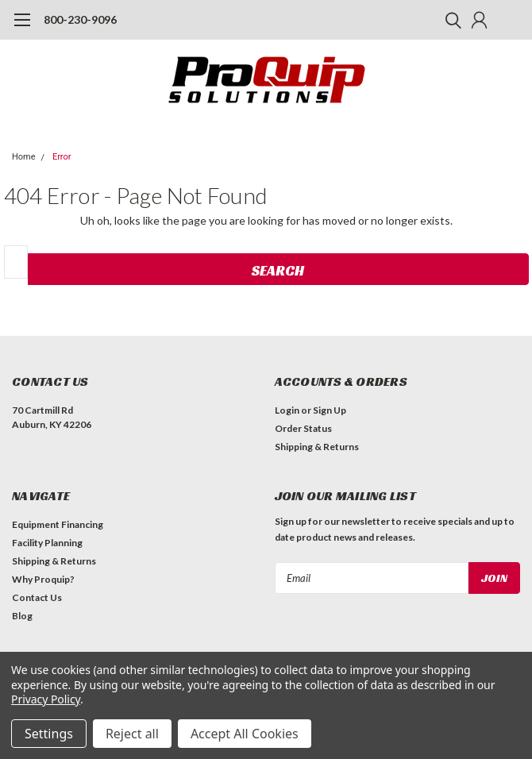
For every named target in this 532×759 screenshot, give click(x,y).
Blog (22, 616)
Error (62, 157)
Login (287, 410)
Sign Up (330, 410)
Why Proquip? (43, 579)
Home (24, 157)
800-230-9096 (80, 19)
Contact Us (37, 597)
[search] (449, 20)
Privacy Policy (46, 699)
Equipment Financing (58, 524)
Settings (49, 734)
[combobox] (16, 262)
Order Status (303, 428)
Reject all (132, 734)
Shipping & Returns (317, 447)
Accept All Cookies (245, 734)
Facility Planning (47, 543)
